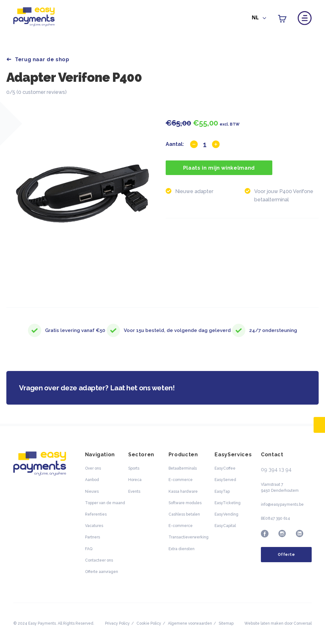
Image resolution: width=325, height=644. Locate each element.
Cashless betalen (184, 514)
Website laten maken (264, 623)
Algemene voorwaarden (190, 623)
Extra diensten (182, 549)
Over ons (93, 468)
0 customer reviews (42, 92)
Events (134, 491)
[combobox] (259, 18)
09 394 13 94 (276, 469)
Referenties (96, 514)
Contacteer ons (99, 560)
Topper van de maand (105, 503)
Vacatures (94, 526)
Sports (134, 468)
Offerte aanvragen (102, 572)
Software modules (185, 503)
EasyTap (222, 491)
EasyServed (225, 480)
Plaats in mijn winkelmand (219, 168)
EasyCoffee (225, 468)
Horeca (135, 480)
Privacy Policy (117, 623)
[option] (83, 196)
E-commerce (181, 480)
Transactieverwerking (189, 537)
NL (255, 17)
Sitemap (226, 623)
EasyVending (226, 514)
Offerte (286, 555)
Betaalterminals (183, 468)
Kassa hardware (183, 491)
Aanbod (92, 480)
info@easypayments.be (282, 504)
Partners (93, 537)
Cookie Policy (149, 623)
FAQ (89, 549)
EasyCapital (225, 526)
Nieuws (92, 491)
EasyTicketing (228, 503)
